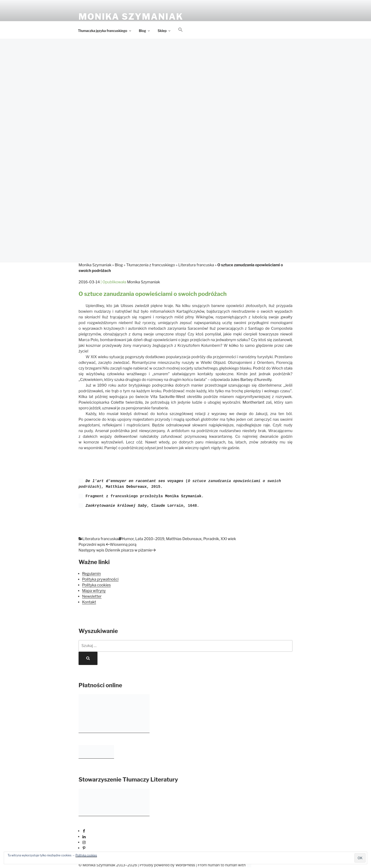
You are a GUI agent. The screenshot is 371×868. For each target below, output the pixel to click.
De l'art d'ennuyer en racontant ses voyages (135, 481)
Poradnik (211, 539)
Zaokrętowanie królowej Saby (116, 506)
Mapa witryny (94, 591)
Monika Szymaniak (131, 17)
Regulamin (91, 574)
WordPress (185, 865)
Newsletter (92, 596)
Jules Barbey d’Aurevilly (251, 380)
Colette (117, 402)
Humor (128, 539)
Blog (145, 31)
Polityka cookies (86, 855)
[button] (181, 30)
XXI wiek (228, 539)
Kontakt (89, 602)
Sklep (164, 31)
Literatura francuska (196, 265)
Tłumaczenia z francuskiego (150, 265)
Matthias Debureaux (126, 487)
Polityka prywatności (100, 579)
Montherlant (253, 402)
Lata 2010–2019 (150, 539)
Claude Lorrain (167, 506)
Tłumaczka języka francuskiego (105, 31)
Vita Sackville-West (168, 397)
